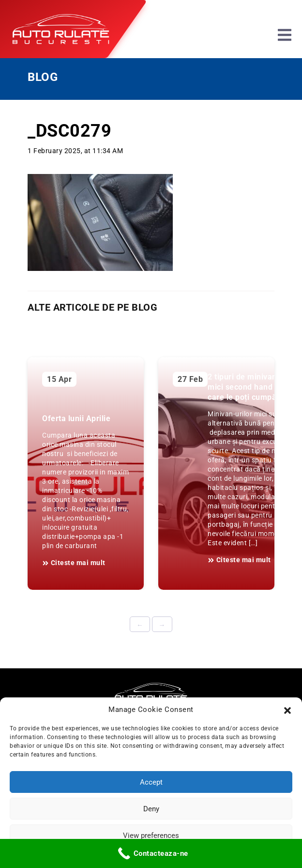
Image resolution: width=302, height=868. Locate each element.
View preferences (151, 836)
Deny (151, 809)
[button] (287, 710)
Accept (151, 782)
